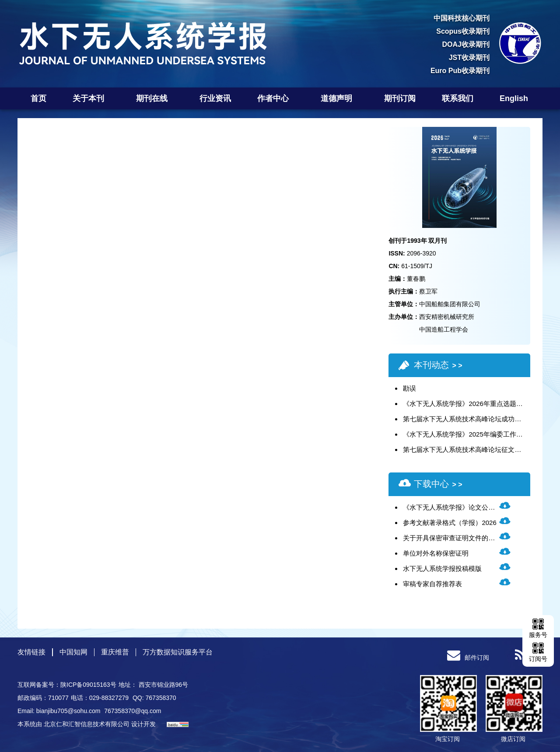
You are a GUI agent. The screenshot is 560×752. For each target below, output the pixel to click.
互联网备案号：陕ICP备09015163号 (67, 685)
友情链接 (31, 652)
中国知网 (73, 652)
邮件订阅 (468, 658)
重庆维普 (115, 652)
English (514, 98)
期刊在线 (155, 98)
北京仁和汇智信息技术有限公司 (87, 724)
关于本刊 (91, 98)
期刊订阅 (400, 98)
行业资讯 (215, 98)
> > (457, 366)
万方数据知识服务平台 (178, 652)
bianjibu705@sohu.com (69, 711)
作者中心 (276, 98)
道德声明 (339, 98)
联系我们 (458, 98)
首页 (38, 98)
